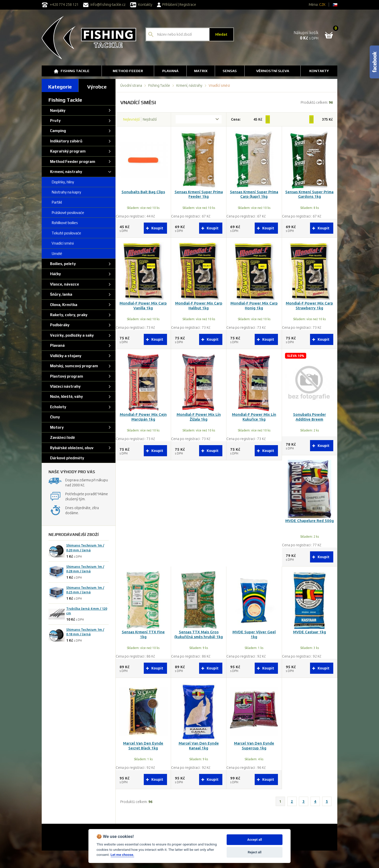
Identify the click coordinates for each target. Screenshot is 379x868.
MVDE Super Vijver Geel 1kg (254, 634)
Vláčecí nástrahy (65, 386)
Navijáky (57, 110)
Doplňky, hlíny (61, 182)
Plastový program (66, 376)
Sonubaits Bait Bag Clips (143, 192)
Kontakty (141, 5)
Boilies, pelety (62, 264)
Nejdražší (150, 119)
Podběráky (59, 325)
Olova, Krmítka (63, 305)
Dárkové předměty (66, 458)
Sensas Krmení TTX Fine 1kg (143, 634)
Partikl (55, 202)
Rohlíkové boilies (63, 223)
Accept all (254, 840)
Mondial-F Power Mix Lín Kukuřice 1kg (254, 417)
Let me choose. (122, 855)
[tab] (60, 85)
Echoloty (57, 407)
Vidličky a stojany (65, 356)
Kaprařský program (67, 151)
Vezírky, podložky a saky (71, 335)
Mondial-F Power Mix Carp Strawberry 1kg (309, 306)
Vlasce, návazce (64, 284)
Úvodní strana (131, 85)
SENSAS (230, 71)
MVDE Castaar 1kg (310, 632)
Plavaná (170, 71)
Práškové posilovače (66, 213)
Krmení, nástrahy (189, 85)
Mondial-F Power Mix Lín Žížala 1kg (199, 417)
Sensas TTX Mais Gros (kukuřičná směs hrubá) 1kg (199, 634)
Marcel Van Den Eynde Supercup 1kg (254, 746)
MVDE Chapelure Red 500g (310, 521)
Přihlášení (167, 5)
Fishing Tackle (72, 71)
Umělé (55, 254)
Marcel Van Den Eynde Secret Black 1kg (143, 746)
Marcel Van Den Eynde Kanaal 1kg (199, 746)
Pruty (55, 121)
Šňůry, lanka (60, 294)
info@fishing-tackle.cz (104, 5)
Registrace (188, 5)
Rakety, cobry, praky (68, 315)
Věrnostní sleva (273, 71)
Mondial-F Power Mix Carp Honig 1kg (254, 306)
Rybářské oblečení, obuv (71, 448)
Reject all (255, 852)
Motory (56, 427)
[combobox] (199, 119)
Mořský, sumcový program (73, 366)
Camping (57, 131)
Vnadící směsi (61, 243)
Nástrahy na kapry (65, 192)
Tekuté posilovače (65, 233)
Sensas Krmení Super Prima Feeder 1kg (199, 194)
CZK (322, 5)
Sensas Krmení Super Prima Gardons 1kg (309, 194)
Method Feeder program (72, 161)
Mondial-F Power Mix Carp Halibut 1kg (199, 306)
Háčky (55, 274)
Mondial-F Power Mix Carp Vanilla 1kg (143, 306)
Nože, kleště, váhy (66, 396)
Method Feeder (128, 71)
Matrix (201, 71)
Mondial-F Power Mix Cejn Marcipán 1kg (143, 417)
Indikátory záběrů (65, 141)
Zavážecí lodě (62, 437)
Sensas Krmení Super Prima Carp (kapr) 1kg (254, 194)
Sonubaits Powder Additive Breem (310, 417)
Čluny (54, 417)
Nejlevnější (131, 119)
